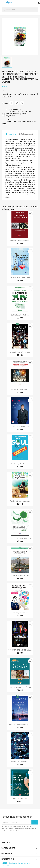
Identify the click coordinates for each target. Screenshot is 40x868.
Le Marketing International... (20, 613)
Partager (11, 103)
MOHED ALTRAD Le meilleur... (20, 427)
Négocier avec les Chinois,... (20, 240)
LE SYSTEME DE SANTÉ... (20, 315)
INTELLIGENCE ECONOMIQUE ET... (20, 538)
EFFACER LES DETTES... (20, 799)
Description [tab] (11, 134)
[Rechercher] (20, 10)
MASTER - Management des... (20, 724)
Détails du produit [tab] (26, 134)
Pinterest (22, 103)
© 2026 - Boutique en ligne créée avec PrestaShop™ (16, 864)
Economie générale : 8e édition (20, 687)
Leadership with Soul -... (20, 464)
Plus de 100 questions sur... (20, 501)
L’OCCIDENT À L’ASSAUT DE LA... (20, 575)
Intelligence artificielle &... (20, 762)
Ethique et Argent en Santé (20, 278)
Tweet (17, 103)
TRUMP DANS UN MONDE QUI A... (20, 650)
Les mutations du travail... (20, 389)
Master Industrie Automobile (20, 352)
